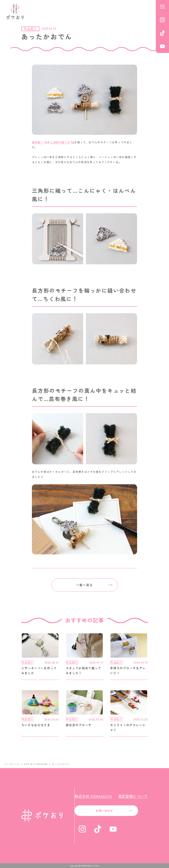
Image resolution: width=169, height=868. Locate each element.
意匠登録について (133, 796)
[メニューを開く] (162, 7)
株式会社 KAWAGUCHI (93, 796)
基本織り (37, 142)
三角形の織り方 (60, 142)
